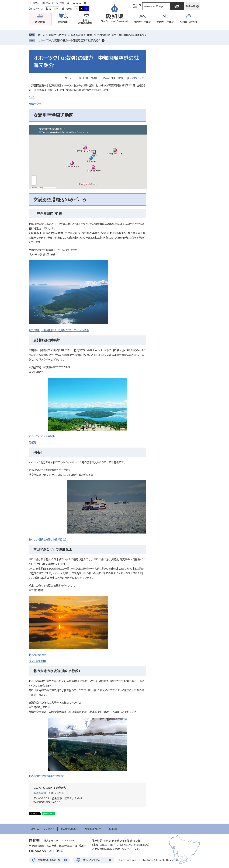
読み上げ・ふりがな (55, 3)
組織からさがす (58, 35)
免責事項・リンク (93, 829)
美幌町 (32, 442)
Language (76, 3)
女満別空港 (35, 104)
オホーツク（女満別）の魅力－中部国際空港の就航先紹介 (69, 40)
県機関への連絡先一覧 (49, 860)
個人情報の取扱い (70, 829)
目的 (142, 22)
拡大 (49, 9)
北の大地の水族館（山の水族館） (46, 776)
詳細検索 (191, 6)
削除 (103, 40)
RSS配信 (112, 829)
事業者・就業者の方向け (87, 22)
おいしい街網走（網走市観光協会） (47, 540)
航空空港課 (77, 35)
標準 (56, 9)
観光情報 (63, 22)
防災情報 (40, 22)
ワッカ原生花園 (37, 661)
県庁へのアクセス (91, 860)
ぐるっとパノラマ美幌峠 (42, 436)
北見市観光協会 (38, 655)
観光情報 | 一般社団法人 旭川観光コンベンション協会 (59, 330)
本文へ (36, 3)
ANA (32, 97)
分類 (189, 22)
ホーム (42, 35)
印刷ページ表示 (138, 78)
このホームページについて (41, 829)
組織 (165, 22)
